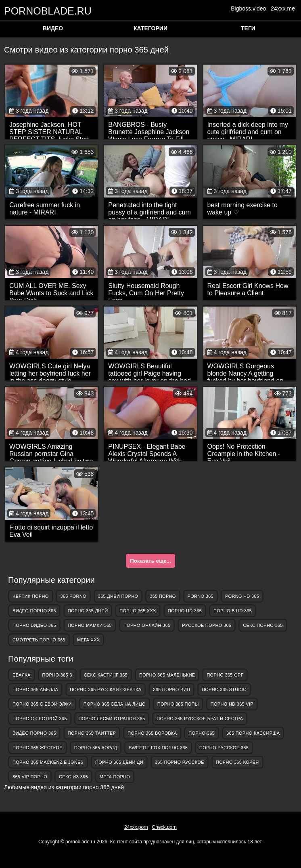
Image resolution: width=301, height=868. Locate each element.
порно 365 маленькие (167, 675)
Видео (53, 28)
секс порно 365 (263, 625)
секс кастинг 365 (106, 675)
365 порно (163, 596)
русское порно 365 (207, 625)
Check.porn (164, 827)
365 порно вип (171, 689)
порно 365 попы (178, 704)
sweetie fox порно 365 (158, 748)
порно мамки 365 (90, 625)
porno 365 (201, 596)
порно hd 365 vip (232, 704)
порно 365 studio (224, 689)
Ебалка (22, 675)
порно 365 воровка (152, 733)
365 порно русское (180, 762)
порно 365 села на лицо (115, 704)
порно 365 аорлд (96, 748)
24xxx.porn (136, 827)
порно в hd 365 (233, 611)
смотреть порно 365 (39, 640)
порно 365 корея (237, 762)
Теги (248, 28)
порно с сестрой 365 (40, 719)
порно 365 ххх (138, 611)
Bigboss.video (248, 8)
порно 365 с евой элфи (42, 704)
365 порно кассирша (253, 733)
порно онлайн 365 (147, 625)
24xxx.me (283, 8)
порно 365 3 (57, 675)
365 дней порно (118, 596)
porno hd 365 (242, 596)
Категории (150, 28)
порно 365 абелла (35, 689)
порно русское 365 (224, 748)
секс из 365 (73, 777)
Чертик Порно (31, 596)
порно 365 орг (225, 675)
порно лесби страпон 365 (112, 719)
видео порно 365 (34, 611)
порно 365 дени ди (119, 762)
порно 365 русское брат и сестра (200, 719)
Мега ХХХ (89, 640)
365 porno (73, 596)
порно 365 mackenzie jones (48, 762)
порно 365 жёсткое (38, 748)
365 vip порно (30, 777)
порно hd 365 (185, 611)
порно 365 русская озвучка (106, 689)
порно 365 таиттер (92, 733)
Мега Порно (115, 777)
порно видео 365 (34, 625)
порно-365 (202, 733)
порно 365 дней (88, 611)
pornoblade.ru (44, 11)
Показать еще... (150, 561)
